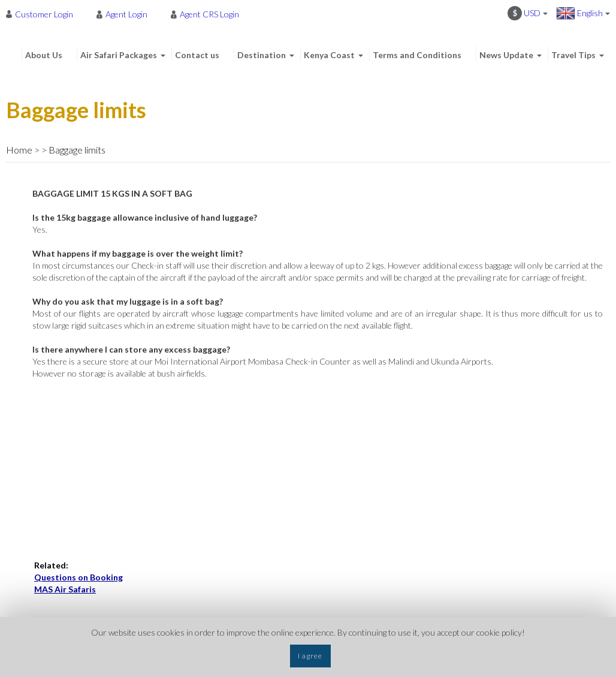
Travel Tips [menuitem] (573, 55)
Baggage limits (77, 150)
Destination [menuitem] (262, 55)
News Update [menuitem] (506, 55)
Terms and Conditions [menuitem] (417, 55)
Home (19, 150)
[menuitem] (43, 14)
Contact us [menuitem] (197, 55)
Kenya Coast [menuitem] (329, 55)
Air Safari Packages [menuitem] (119, 55)
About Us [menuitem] (44, 55)
